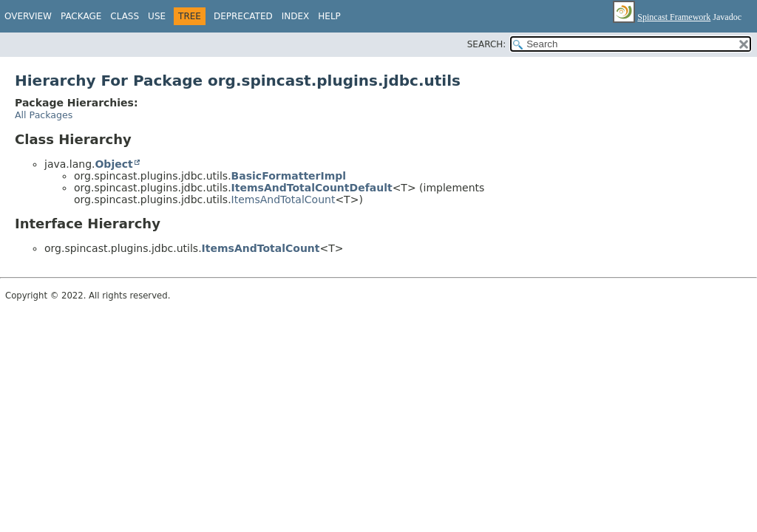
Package (81, 16)
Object (113, 164)
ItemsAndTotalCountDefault (312, 188)
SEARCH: (487, 44)
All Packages (44, 115)
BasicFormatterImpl (289, 176)
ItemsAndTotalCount (284, 199)
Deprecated (243, 16)
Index (296, 16)
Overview (28, 16)
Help (329, 16)
